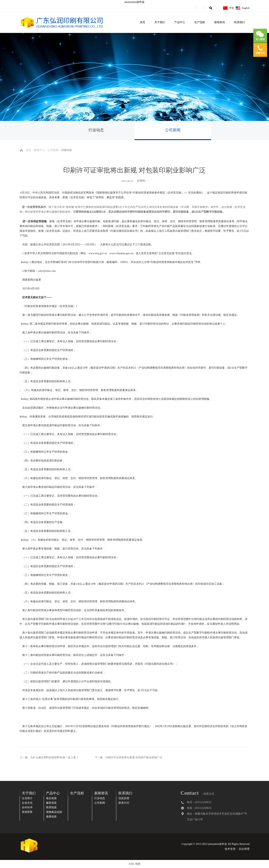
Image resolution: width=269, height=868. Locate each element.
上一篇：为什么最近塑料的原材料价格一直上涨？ (49, 757)
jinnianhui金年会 (134, 2)
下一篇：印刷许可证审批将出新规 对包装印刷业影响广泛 (129, 757)
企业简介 (27, 798)
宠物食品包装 (54, 812)
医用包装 (51, 807)
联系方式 (124, 803)
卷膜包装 (51, 817)
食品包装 (51, 798)
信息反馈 (124, 798)
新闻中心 (39, 150)
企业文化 (27, 803)
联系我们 (239, 22)
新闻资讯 (220, 22)
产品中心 (180, 22)
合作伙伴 (27, 807)
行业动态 (96, 130)
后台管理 (244, 849)
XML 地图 (134, 864)
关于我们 (160, 22)
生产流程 (200, 22)
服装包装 (51, 803)
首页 (143, 22)
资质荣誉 (27, 812)
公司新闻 (173, 130)
